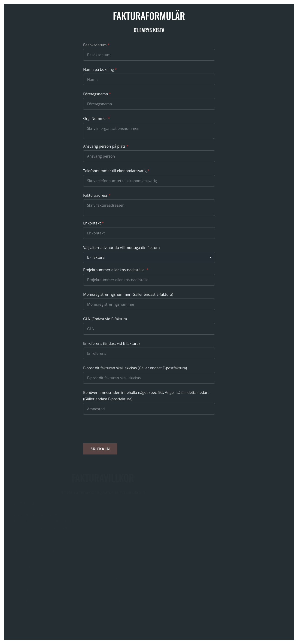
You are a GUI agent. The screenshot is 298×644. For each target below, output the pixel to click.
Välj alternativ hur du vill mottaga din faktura (122, 248)
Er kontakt (92, 223)
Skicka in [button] (100, 449)
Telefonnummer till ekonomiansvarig (115, 171)
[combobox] (149, 257)
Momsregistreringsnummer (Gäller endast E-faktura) (128, 294)
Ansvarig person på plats (104, 146)
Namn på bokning (99, 69)
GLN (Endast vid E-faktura (105, 319)
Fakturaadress (95, 195)
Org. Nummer (95, 118)
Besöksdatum (95, 45)
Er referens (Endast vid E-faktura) (111, 343)
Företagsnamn (96, 94)
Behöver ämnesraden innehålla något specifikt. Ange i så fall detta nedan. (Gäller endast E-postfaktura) (146, 396)
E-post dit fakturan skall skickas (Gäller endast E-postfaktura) (135, 368)
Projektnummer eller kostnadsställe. (114, 270)
